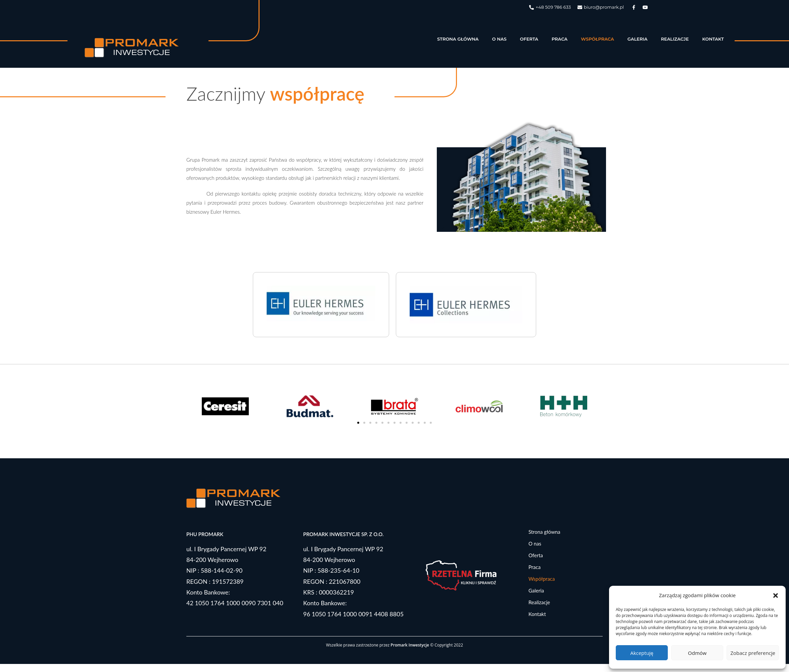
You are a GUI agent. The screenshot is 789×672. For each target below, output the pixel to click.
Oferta (529, 39)
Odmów (697, 653)
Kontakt (713, 39)
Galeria (638, 39)
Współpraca (597, 39)
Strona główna (458, 39)
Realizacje (675, 39)
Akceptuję (642, 653)
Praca (560, 39)
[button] (776, 596)
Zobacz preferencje (753, 653)
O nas (499, 39)
